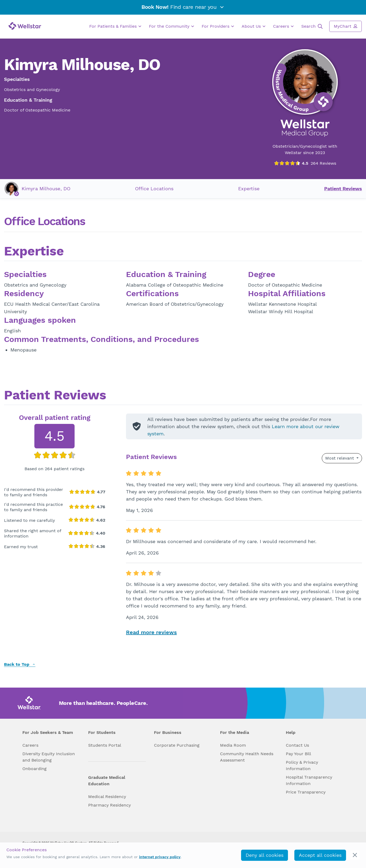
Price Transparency (306, 792)
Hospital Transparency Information (309, 780)
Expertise (249, 189)
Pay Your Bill (298, 754)
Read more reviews (151, 632)
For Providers (218, 26)
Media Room (233, 745)
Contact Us (297, 745)
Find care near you (183, 7)
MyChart (345, 26)
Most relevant (340, 458)
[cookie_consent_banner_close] (355, 855)
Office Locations (154, 189)
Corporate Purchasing (177, 745)
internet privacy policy (160, 857)
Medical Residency (107, 797)
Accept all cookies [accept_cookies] (320, 855)
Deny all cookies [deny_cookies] (265, 855)
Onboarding (34, 769)
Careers (283, 26)
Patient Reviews (343, 189)
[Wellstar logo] (25, 26)
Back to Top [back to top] (20, 665)
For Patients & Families (115, 26)
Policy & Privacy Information (302, 765)
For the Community (171, 26)
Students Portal (105, 745)
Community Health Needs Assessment (247, 757)
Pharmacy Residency (109, 805)
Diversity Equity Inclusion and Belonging (49, 757)
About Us (253, 26)
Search (312, 26)
